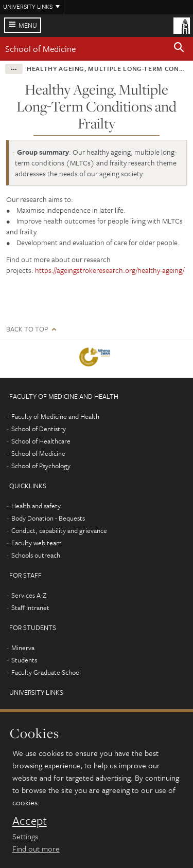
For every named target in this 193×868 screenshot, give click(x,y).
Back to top (27, 329)
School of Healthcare (41, 441)
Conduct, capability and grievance (59, 530)
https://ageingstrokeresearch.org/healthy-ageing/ (110, 270)
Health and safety (36, 506)
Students (24, 660)
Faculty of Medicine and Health (55, 416)
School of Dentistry (39, 429)
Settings (25, 836)
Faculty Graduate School (46, 672)
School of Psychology (41, 466)
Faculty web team (37, 543)
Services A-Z (29, 595)
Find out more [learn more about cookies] (36, 848)
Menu (28, 25)
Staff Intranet (30, 607)
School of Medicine (40, 49)
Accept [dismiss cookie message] (30, 821)
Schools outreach (36, 555)
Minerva (23, 648)
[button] (179, 49)
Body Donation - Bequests (48, 518)
